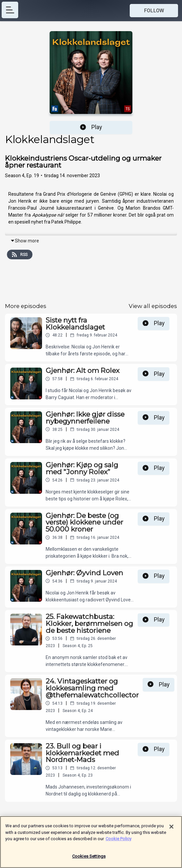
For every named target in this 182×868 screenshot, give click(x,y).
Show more (25, 241)
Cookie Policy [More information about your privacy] (118, 842)
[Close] (171, 830)
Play (91, 127)
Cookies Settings (89, 859)
